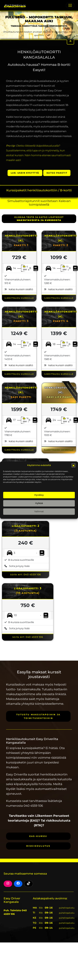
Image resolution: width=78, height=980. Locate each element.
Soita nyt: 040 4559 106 (26, 574)
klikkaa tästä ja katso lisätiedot (39, 219)
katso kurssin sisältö (21, 289)
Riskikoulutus (38, 846)
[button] (73, 465)
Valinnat (39, 511)
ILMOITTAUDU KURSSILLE (19, 298)
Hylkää (39, 503)
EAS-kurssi (38, 836)
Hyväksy (39, 495)
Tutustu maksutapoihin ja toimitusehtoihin (38, 716)
